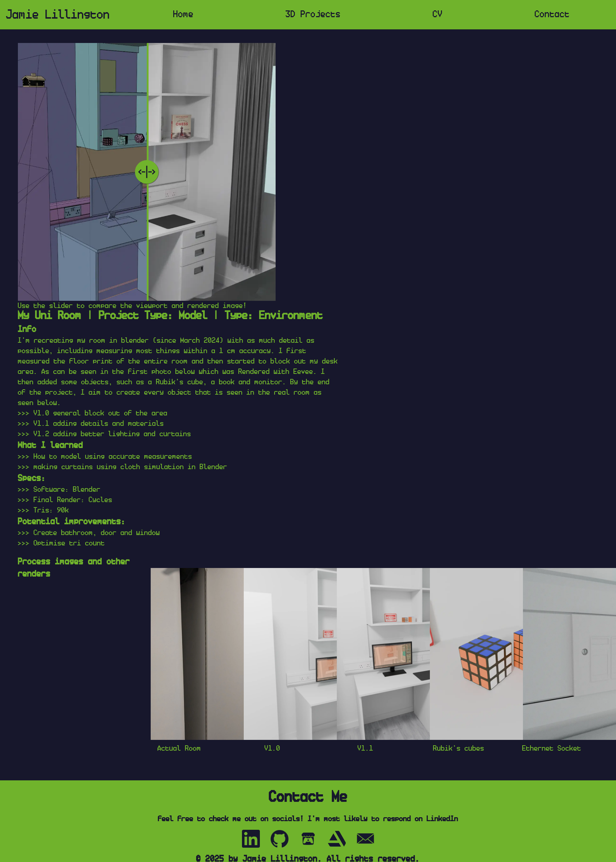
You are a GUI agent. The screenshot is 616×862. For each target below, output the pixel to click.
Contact (552, 14)
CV (438, 14)
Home (183, 14)
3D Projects (313, 14)
